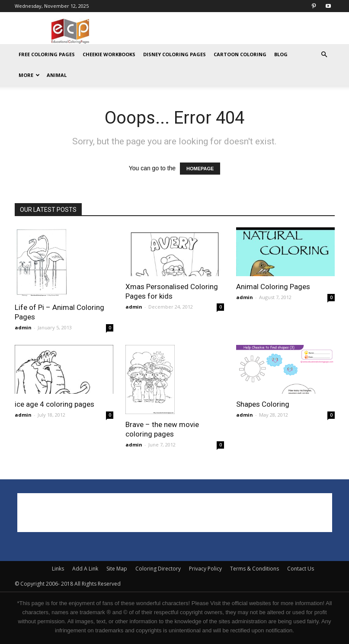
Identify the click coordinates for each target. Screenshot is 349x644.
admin (23, 327)
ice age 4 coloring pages (54, 404)
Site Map (117, 569)
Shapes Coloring (263, 404)
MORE (29, 75)
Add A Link (85, 569)
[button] (324, 55)
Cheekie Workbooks (109, 54)
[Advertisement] (233, 31)
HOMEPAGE (200, 169)
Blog (281, 54)
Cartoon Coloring (240, 54)
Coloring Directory (158, 569)
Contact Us (301, 569)
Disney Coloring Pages (174, 54)
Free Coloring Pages (47, 54)
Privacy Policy (205, 569)
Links (58, 569)
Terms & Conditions (255, 569)
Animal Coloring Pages (273, 287)
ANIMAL (57, 75)
